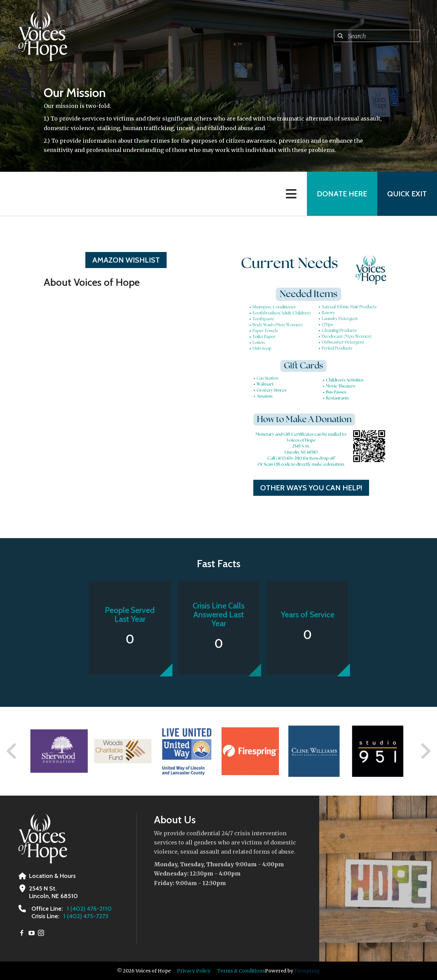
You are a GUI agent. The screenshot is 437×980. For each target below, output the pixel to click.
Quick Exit (407, 194)
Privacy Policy (194, 971)
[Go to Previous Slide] (12, 751)
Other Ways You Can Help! (311, 488)
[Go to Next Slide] (425, 751)
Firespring (307, 971)
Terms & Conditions (241, 971)
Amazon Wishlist (126, 260)
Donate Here (342, 194)
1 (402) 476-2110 (89, 909)
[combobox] (377, 36)
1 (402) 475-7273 (86, 916)
